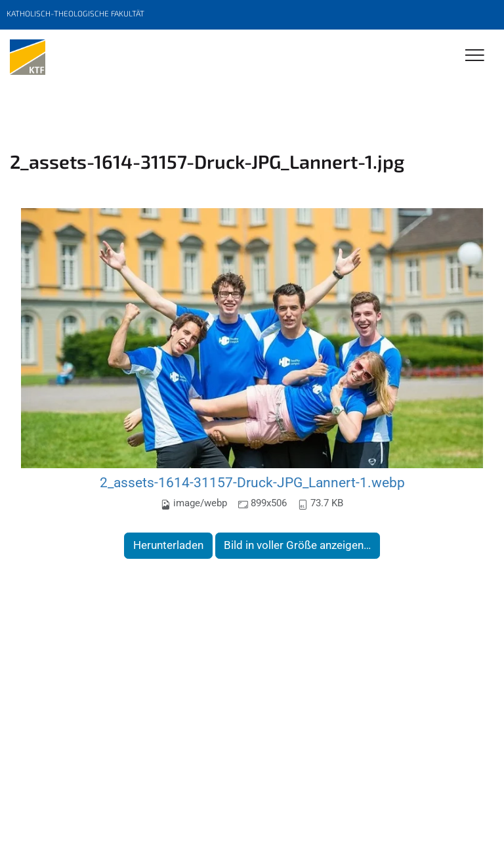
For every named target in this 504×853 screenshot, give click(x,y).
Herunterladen (168, 545)
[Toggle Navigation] (475, 56)
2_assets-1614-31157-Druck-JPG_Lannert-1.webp (252, 482)
